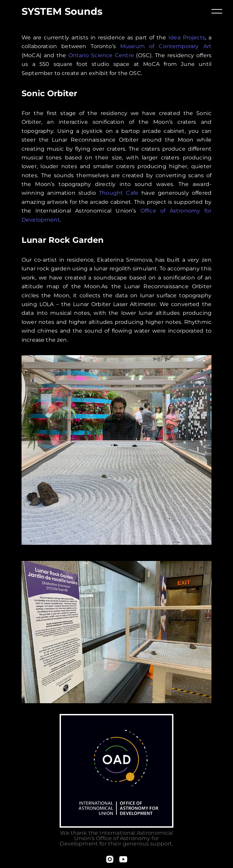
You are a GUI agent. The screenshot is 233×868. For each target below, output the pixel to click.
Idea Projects (187, 37)
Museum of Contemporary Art (166, 46)
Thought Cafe (119, 193)
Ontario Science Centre (101, 55)
